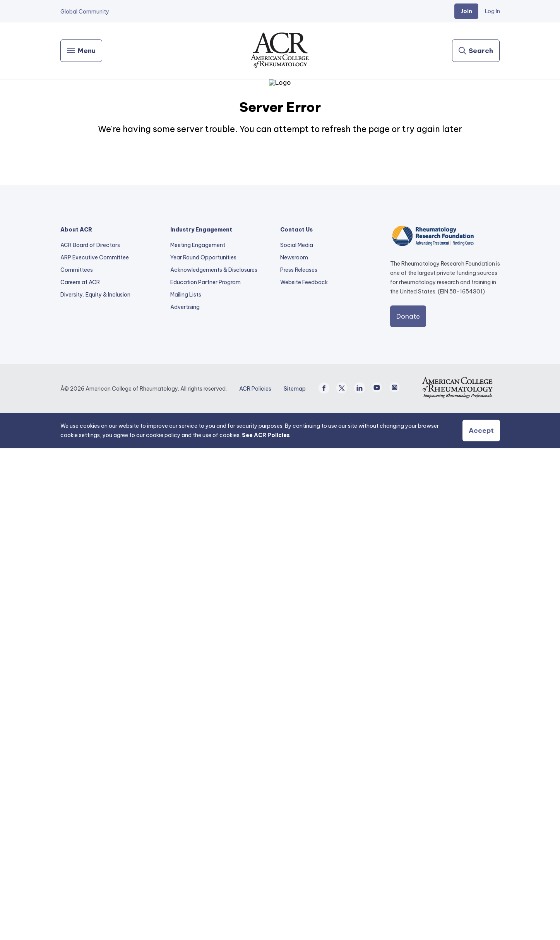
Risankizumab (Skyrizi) (429, 152)
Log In (492, 11)
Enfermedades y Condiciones (437, 211)
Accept (481, 922)
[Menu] (81, 51)
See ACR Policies (266, 927)
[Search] (476, 51)
